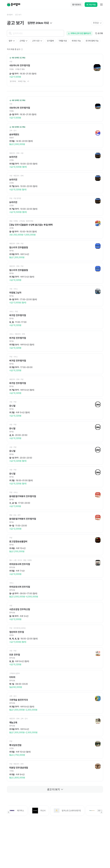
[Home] (14, 5)
